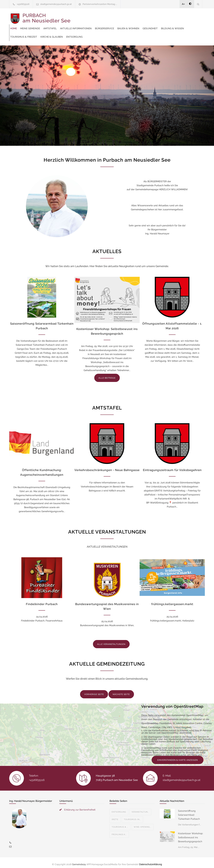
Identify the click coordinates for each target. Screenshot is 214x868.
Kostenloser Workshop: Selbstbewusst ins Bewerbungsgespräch (191, 834)
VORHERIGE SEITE (94, 691)
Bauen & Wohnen (84, 25)
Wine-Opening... (143, 824)
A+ (183, 4)
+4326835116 (23, 4)
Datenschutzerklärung (150, 861)
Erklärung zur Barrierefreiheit (80, 806)
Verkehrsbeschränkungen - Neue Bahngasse (107, 467)
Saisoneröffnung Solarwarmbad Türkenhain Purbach (189, 812)
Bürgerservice (167, 17)
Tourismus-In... (132, 816)
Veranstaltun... (140, 809)
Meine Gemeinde (93, 17)
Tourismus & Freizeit (156, 25)
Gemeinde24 (79, 861)
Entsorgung (81, 33)
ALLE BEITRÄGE (107, 375)
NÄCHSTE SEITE (121, 691)
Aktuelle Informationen (139, 17)
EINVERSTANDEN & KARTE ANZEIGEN (178, 757)
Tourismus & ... (120, 824)
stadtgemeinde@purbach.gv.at (56, 4)
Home (76, 17)
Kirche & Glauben (184, 25)
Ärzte (115, 816)
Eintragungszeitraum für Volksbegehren (172, 467)
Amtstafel (113, 17)
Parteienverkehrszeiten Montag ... (100, 4)
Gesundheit (106, 25)
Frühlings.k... (119, 831)
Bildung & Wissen (128, 25)
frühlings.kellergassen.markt (172, 601)
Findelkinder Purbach (42, 601)
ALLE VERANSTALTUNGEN (111, 641)
